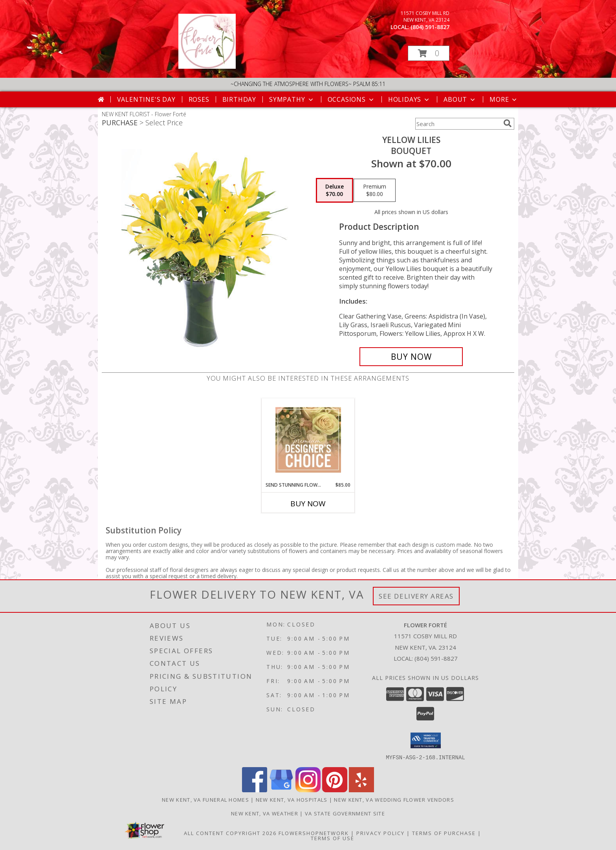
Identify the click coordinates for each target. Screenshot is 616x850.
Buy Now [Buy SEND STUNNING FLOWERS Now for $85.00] (308, 504)
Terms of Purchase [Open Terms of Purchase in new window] (444, 833)
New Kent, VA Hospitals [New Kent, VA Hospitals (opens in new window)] (292, 799)
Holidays (409, 99)
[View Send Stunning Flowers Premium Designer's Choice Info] (308, 440)
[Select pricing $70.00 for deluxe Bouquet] (335, 191)
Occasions (351, 99)
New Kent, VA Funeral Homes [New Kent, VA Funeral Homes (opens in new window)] (205, 799)
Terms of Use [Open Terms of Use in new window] (333, 838)
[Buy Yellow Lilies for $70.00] (411, 357)
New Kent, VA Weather (265, 813)
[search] (508, 123)
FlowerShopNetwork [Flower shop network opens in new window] (314, 833)
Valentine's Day (146, 99)
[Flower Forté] (207, 67)
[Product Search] (458, 124)
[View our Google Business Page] (281, 790)
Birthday (239, 99)
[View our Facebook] (255, 790)
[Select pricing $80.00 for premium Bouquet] (375, 191)
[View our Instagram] (308, 790)
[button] (429, 53)
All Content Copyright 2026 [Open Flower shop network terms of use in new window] (230, 833)
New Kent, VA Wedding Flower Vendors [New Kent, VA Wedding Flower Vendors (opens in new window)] (394, 799)
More (504, 99)
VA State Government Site (345, 813)
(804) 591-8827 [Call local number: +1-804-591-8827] (430, 27)
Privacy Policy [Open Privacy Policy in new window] (380, 833)
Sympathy (292, 99)
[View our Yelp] (361, 790)
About (460, 99)
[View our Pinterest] (335, 790)
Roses (199, 99)
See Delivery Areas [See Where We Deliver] (416, 596)
